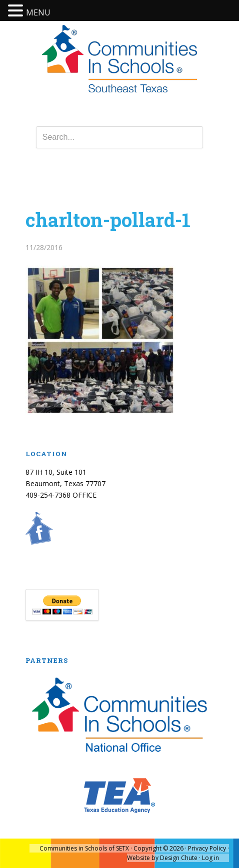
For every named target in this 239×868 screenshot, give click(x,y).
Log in (210, 858)
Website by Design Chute (162, 858)
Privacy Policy (207, 848)
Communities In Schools (119, 60)
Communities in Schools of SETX (84, 848)
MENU (38, 12)
